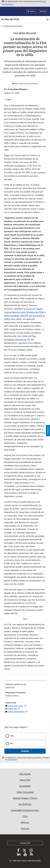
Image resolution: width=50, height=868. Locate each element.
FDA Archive (25, 774)
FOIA (25, 816)
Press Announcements (13, 26)
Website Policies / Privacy (25, 798)
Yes (12, 736)
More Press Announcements (25, 84)
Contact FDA (25, 843)
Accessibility (25, 786)
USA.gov (25, 829)
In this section (10, 19)
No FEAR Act (25, 804)
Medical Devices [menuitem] (12, 696)
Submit (25, 751)
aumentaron (20, 166)
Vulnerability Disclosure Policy (25, 810)
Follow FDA (12, 709)
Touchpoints (12, 760)
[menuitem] (25, 687)
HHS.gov (25, 823)
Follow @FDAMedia (16, 712)
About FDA (25, 780)
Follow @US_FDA (16, 706)
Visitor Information (25, 792)
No (11, 743)
